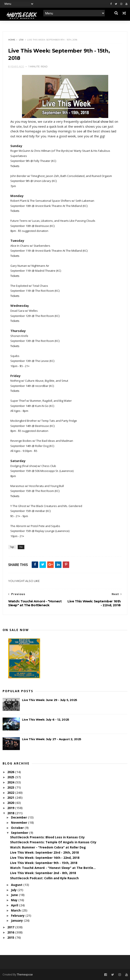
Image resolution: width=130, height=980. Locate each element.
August (17, 885)
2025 (11, 777)
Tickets (15, 166)
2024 (11, 782)
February (18, 916)
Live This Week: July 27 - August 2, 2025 (52, 739)
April (15, 905)
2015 (11, 937)
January (17, 920)
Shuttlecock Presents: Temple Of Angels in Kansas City (53, 842)
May (15, 900)
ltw (21, 40)
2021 (11, 798)
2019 (11, 808)
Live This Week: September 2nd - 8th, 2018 (43, 873)
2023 (11, 787)
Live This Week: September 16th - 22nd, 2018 (45, 858)
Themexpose (25, 975)
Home (12, 40)
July (14, 890)
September (20, 833)
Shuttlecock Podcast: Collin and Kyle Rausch (44, 878)
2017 (11, 927)
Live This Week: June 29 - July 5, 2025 (50, 700)
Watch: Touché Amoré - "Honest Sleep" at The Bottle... (53, 868)
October (18, 828)
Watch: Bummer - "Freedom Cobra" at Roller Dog (48, 847)
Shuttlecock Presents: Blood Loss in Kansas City (47, 837)
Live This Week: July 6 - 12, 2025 (46, 719)
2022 (11, 793)
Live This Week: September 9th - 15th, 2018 (44, 863)
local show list (103, 121)
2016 (11, 932)
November (20, 823)
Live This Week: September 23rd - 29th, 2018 (44, 852)
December (19, 817)
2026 (11, 772)
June (15, 895)
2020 (11, 803)
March (16, 910)
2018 (11, 813)
